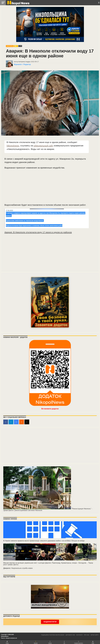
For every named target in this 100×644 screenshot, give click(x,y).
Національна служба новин (22, 568)
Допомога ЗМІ (70, 635)
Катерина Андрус (24, 62)
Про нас (87, 635)
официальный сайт (43, 146)
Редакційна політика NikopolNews (53, 635)
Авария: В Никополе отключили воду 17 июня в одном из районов (38, 232)
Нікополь (10, 46)
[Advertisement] (47, 187)
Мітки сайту (95, 635)
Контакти (79, 635)
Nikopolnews (13, 146)
